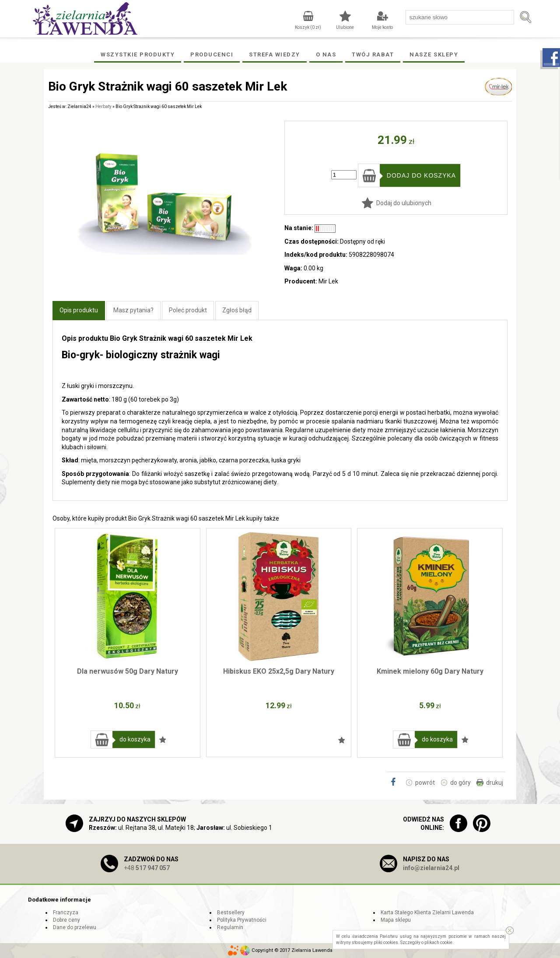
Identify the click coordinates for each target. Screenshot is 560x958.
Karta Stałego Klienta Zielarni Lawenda (427, 913)
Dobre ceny (66, 920)
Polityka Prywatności (242, 920)
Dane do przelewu (75, 927)
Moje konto (382, 27)
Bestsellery (231, 913)
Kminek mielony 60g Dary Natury (430, 671)
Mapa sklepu (396, 920)
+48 (147, 868)
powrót (425, 783)
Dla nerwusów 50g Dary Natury (128, 671)
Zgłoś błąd (237, 310)
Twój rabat (373, 54)
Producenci (212, 54)
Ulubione (345, 27)
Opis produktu (79, 310)
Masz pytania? (133, 310)
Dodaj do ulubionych (404, 203)
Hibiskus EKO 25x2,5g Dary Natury (279, 671)
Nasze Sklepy (434, 54)
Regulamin (230, 927)
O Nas (326, 54)
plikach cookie (438, 942)
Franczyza (66, 913)
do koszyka (135, 739)
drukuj (495, 783)
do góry (460, 783)
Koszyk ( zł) (308, 27)
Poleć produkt (188, 310)
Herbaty (103, 107)
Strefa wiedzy (275, 54)
